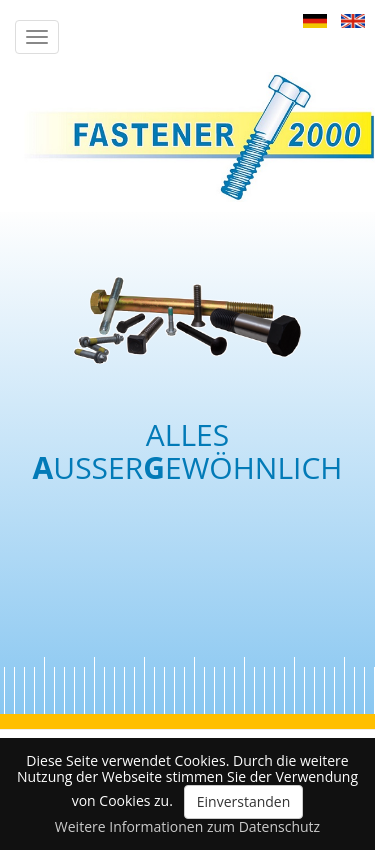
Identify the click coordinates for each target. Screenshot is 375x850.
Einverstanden (244, 801)
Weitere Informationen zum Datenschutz (187, 826)
